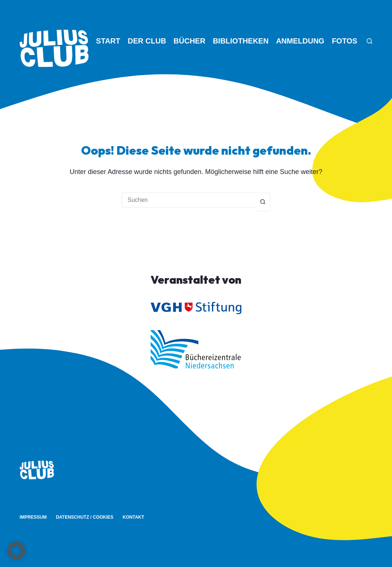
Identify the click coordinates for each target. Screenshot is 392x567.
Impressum (33, 517)
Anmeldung (300, 41)
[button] (16, 551)
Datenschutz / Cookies (84, 517)
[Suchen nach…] (189, 200)
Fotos (345, 41)
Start (108, 41)
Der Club (147, 41)
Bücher (190, 41)
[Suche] (369, 41)
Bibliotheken (241, 41)
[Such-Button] (263, 202)
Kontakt (134, 517)
